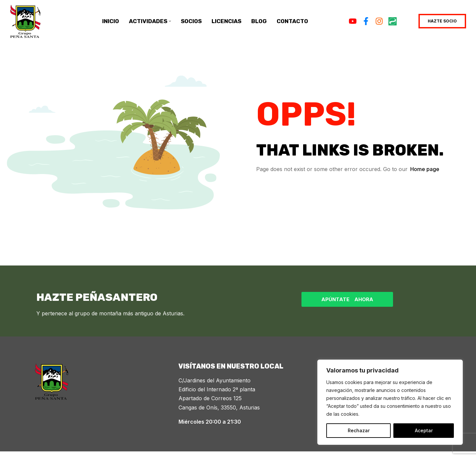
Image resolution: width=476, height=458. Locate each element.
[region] (390, 402)
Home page (425, 169)
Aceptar (424, 430)
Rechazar (359, 430)
